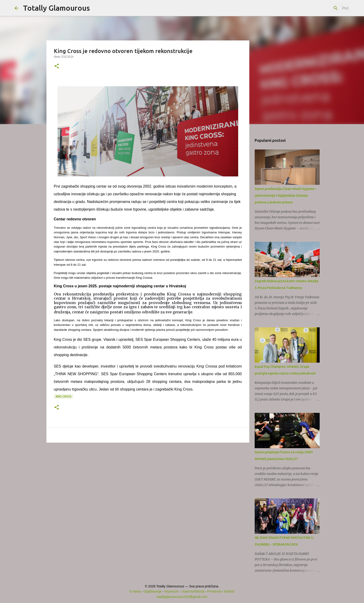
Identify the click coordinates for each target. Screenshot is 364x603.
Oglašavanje (153, 591)
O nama (135, 591)
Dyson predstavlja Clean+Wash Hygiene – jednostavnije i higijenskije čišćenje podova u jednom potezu (286, 195)
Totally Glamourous (56, 8)
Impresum (172, 591)
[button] (57, 66)
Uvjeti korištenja (193, 591)
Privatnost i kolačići (221, 591)
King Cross (64, 396)
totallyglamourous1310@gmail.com (182, 597)
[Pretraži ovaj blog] (326, 8)
